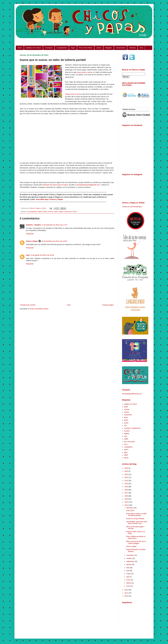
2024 (127, 471)
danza (126, 458)
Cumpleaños (62, 48)
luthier (45, 212)
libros (126, 418)
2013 (127, 505)
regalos (61, 212)
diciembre (130, 508)
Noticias (132, 48)
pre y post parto (129, 442)
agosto (129, 564)
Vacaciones (121, 48)
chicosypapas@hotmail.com (132, 394)
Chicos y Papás (32, 241)
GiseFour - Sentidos (33, 225)
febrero (129, 583)
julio (128, 568)
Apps (73, 48)
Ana (141, 48)
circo (126, 444)
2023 (127, 474)
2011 (127, 593)
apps (126, 452)
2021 (127, 481)
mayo (129, 574)
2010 (127, 596)
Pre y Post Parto (86, 48)
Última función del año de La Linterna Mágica (136, 542)
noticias (127, 409)
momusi (50, 212)
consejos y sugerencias (132, 428)
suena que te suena (71, 212)
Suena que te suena (85, 72)
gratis (126, 407)
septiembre (131, 561)
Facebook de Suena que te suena (55, 185)
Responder (30, 234)
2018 (127, 490)
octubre (129, 558)
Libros (99, 48)
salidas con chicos (130, 404)
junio (128, 571)
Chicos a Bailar (131, 546)
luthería (40, 212)
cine (125, 436)
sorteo (126, 423)
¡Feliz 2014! (130, 511)
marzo (129, 580)
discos (126, 450)
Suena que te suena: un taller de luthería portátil (136, 515)
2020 (127, 484)
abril (128, 577)
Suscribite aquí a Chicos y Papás (49, 199)
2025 (127, 468)
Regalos (109, 48)
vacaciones (128, 415)
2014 (127, 502)
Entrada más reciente (28, 305)
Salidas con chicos (33, 48)
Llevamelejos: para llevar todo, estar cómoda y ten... (137, 523)
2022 (127, 477)
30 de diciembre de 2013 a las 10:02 (54, 241)
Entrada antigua (108, 305)
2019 (127, 487)
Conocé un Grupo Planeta (135, 519)
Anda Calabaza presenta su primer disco (136, 537)
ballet (126, 455)
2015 (127, 499)
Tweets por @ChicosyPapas (132, 207)
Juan (28, 255)
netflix (126, 439)
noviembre (130, 555)
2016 (127, 496)
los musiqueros (32, 212)
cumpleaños (128, 447)
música (56, 212)
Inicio (20, 48)
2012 (127, 590)
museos (127, 431)
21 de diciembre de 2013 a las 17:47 (54, 225)
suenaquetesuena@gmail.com (88, 185)
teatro (126, 420)
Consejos (49, 48)
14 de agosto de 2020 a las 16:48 (42, 255)
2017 (127, 493)
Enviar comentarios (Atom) (39, 309)
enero (129, 586)
